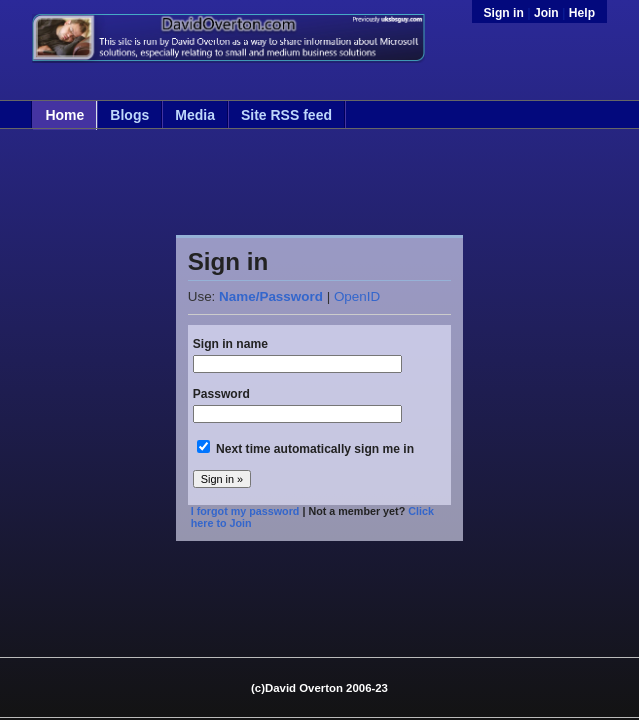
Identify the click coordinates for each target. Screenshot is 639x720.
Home (64, 115)
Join (546, 13)
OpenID (357, 296)
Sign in (506, 13)
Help (582, 13)
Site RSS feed (286, 115)
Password (221, 394)
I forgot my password (245, 511)
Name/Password (271, 296)
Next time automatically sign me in (315, 449)
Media (195, 115)
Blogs (129, 115)
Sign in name (230, 344)
